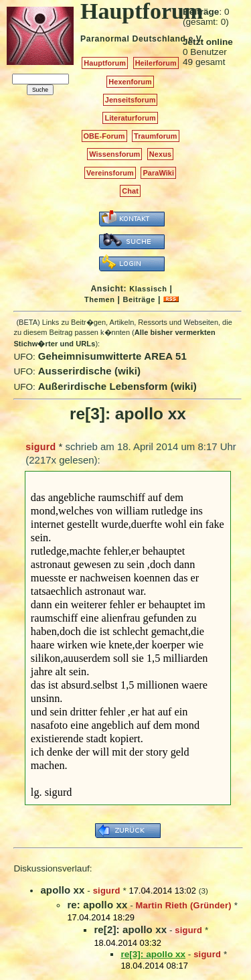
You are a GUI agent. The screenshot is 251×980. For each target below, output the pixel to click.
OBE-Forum (104, 136)
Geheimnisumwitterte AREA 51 (112, 356)
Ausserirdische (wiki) (90, 371)
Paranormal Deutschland (133, 39)
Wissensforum (114, 154)
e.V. (196, 39)
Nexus (160, 154)
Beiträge (139, 299)
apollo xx (62, 890)
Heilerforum (156, 63)
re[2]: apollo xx (130, 929)
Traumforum (156, 136)
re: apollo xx (97, 905)
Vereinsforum (110, 173)
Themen (99, 299)
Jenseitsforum (131, 100)
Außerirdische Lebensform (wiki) (117, 386)
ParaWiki (158, 173)
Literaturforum (130, 118)
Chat (130, 191)
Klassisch (148, 289)
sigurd (40, 447)
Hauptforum (105, 63)
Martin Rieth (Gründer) (184, 905)
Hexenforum (130, 82)
